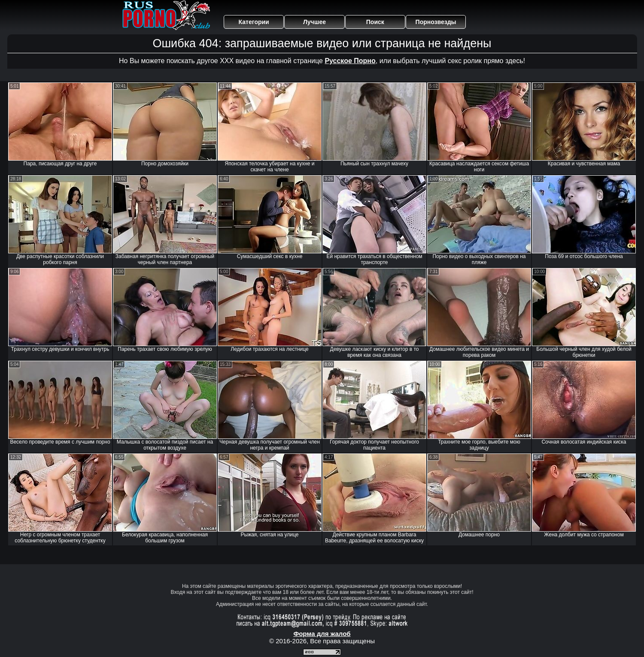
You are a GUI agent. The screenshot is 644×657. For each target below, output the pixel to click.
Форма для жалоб (322, 634)
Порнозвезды (436, 22)
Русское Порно (350, 61)
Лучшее (314, 22)
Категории (254, 22)
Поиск (375, 22)
